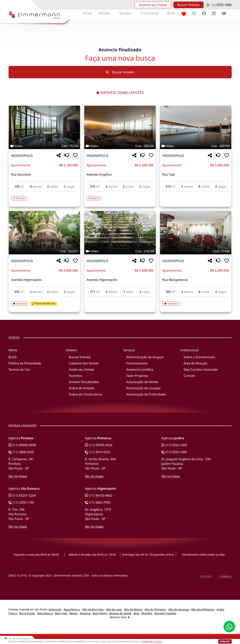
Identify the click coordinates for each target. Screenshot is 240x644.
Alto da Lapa (114, 609)
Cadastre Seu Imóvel (84, 363)
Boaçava (85, 613)
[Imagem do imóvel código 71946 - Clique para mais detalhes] (196, 233)
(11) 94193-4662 (99, 496)
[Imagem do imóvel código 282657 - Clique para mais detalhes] (44, 233)
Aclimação (55, 609)
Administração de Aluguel (145, 357)
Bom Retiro (100, 613)
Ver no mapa (18, 476)
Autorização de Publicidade (146, 394)
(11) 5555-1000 (174, 445)
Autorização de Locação (143, 388)
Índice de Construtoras (86, 394)
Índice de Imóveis (82, 388)
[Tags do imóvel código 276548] (120, 251)
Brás (136, 613)
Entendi (225, 641)
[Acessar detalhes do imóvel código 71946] (196, 301)
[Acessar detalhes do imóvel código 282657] (44, 301)
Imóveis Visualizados (84, 382)
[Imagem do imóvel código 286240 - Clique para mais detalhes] (120, 127)
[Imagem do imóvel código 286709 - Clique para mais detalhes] (196, 127)
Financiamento (137, 363)
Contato (189, 376)
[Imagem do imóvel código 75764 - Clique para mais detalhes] (44, 127)
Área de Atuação (196, 363)
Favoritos (76, 376)
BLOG (171, 13)
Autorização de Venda (142, 382)
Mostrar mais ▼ (120, 617)
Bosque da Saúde (120, 613)
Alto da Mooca (133, 609)
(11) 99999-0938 (22, 445)
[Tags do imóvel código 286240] (120, 146)
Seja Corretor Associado (201, 369)
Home (87, 13)
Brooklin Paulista (165, 613)
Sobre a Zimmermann (199, 357)
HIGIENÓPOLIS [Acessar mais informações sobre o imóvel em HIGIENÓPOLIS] (22, 156)
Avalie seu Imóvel (82, 369)
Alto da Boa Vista (93, 609)
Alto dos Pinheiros (203, 609)
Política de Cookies (152, 641)
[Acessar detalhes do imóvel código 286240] (120, 196)
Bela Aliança (45, 613)
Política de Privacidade (25, 363)
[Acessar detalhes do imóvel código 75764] (44, 196)
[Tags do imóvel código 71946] (196, 251)
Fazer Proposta (137, 376)
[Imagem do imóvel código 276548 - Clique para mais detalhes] (120, 233)
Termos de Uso (19, 369)
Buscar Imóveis (188, 5)
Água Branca (72, 609)
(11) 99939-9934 (99, 445)
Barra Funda (27, 613)
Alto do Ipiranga (179, 609)
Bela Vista (61, 613)
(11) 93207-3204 (22, 496)
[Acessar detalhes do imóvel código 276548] (120, 299)
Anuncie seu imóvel (153, 5)
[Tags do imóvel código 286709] (196, 146)
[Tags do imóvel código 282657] (44, 251)
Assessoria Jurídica (140, 369)
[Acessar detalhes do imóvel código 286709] (196, 194)
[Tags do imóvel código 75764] (44, 146)
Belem (74, 613)
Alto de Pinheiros (155, 609)
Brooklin (147, 613)
